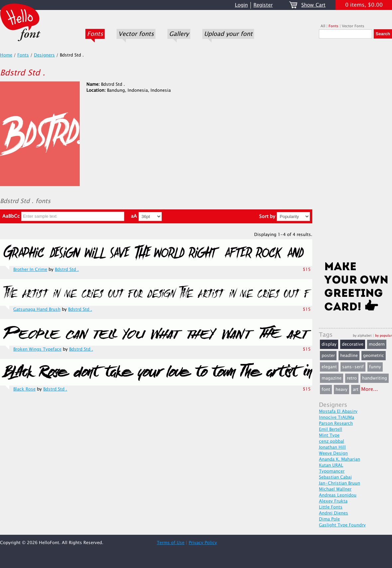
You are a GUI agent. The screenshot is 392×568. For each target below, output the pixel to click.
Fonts (95, 34)
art (356, 390)
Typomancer (332, 471)
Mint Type (329, 435)
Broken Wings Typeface (37, 349)
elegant (329, 367)
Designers (44, 55)
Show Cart (313, 5)
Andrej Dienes (334, 513)
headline (349, 356)
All (323, 26)
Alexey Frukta (333, 501)
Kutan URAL (331, 465)
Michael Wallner (335, 489)
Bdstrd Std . (67, 270)
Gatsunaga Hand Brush (37, 309)
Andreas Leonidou (338, 495)
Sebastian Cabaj (335, 477)
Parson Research (336, 423)
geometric (374, 356)
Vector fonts (136, 34)
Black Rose (24, 389)
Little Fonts (331, 507)
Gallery (179, 34)
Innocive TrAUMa (337, 417)
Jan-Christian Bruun (340, 483)
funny (375, 367)
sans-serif (353, 367)
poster (328, 356)
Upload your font (228, 34)
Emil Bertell (331, 429)
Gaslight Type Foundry (342, 525)
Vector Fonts (353, 26)
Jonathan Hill (332, 447)
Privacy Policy (203, 543)
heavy (342, 390)
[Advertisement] (355, 152)
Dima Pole (329, 519)
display (329, 344)
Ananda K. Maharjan (340, 459)
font (326, 390)
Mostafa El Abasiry (338, 411)
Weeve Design (333, 453)
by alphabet (362, 336)
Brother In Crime (30, 270)
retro (352, 378)
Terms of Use (171, 543)
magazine (332, 378)
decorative (353, 344)
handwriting (375, 378)
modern (377, 344)
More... (370, 389)
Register (263, 5)
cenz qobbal (332, 441)
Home (6, 55)
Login (241, 5)
